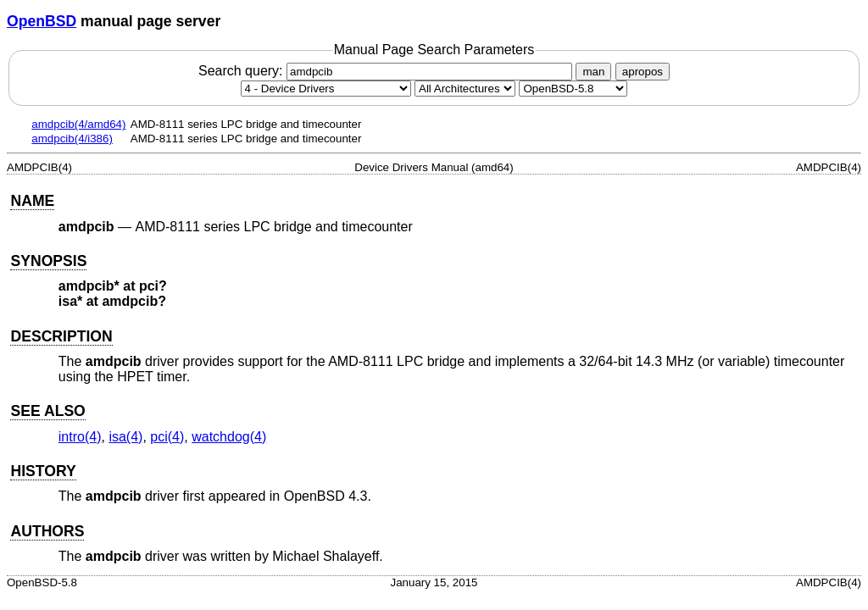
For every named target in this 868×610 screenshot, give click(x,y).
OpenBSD (42, 21)
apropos (643, 72)
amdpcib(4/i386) (72, 139)
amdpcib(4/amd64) (78, 124)
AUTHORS (47, 531)
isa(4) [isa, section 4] (125, 437)
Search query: (387, 71)
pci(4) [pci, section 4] (167, 437)
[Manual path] (573, 89)
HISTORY (43, 471)
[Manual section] (326, 89)
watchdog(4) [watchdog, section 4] (229, 437)
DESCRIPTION (61, 336)
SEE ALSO (47, 411)
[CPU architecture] (465, 89)
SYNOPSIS (48, 261)
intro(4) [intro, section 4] (80, 437)
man (593, 72)
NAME (32, 201)
